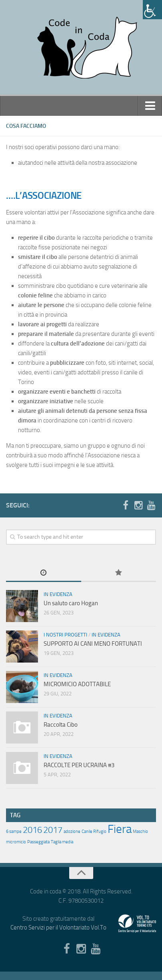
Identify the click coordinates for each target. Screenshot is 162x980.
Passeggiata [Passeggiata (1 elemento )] (38, 842)
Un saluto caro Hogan (71, 603)
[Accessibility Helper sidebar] (152, 10)
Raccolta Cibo (61, 725)
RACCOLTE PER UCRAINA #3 (79, 765)
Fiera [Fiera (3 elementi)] (120, 829)
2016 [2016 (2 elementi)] (32, 830)
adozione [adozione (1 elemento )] (72, 831)
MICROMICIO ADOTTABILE (77, 684)
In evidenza (58, 594)
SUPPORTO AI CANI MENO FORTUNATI (93, 644)
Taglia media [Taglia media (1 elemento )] (62, 842)
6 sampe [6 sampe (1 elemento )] (14, 831)
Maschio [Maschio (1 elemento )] (140, 831)
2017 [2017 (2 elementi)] (53, 830)
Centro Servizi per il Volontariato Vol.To (58, 927)
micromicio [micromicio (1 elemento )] (16, 842)
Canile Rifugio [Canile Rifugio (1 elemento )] (94, 831)
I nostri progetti (65, 635)
